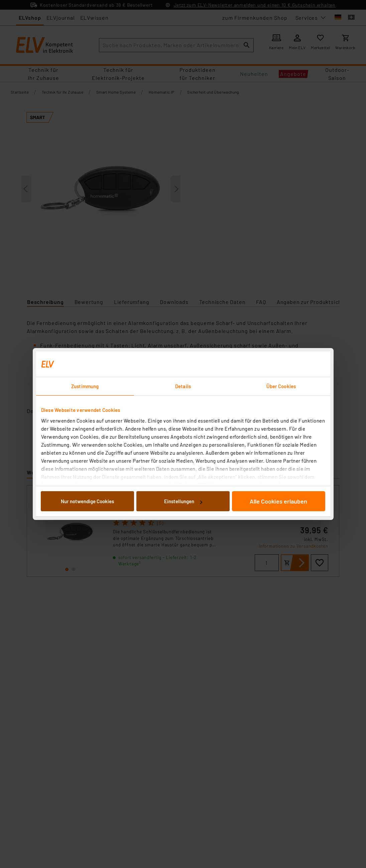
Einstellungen (183, 501)
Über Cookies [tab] (281, 386)
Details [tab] (183, 386)
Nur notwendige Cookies (87, 501)
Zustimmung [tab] (85, 386)
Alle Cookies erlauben (278, 501)
